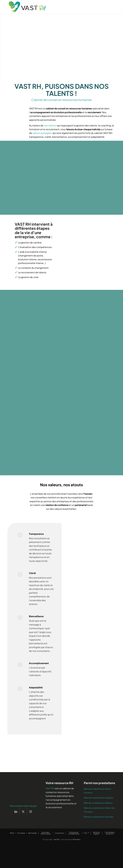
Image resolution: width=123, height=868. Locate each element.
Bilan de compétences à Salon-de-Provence (100, 820)
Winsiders (77, 849)
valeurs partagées (42, 133)
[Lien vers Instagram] (31, 821)
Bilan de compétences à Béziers (98, 813)
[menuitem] (12, 843)
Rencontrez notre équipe (23, 816)
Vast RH (57, 849)
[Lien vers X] (23, 821)
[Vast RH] (27, 7)
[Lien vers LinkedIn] (16, 821)
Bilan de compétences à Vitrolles (99, 827)
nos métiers (50, 125)
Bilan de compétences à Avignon (99, 807)
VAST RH (50, 798)
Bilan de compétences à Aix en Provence (97, 801)
